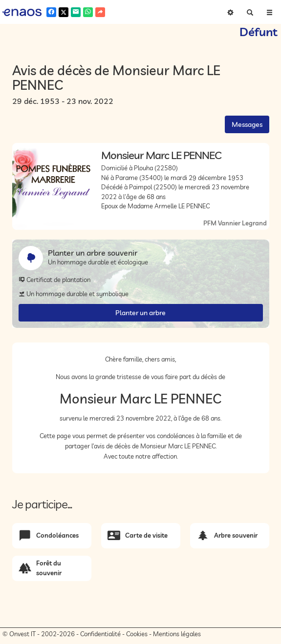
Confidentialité (100, 634)
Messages (247, 124)
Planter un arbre (140, 313)
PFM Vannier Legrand (235, 223)
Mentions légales (177, 634)
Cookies (137, 634)
